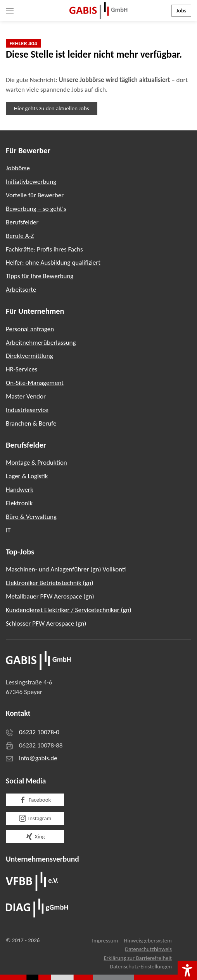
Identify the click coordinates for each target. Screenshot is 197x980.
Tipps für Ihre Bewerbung (40, 276)
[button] (10, 11)
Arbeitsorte (21, 290)
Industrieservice (27, 410)
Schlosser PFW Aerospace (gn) (46, 623)
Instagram (35, 818)
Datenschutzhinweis (148, 949)
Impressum (105, 941)
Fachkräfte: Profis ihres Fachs (44, 249)
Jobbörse (18, 168)
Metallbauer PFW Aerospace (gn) (50, 596)
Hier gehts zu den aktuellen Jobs (52, 108)
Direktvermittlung (29, 356)
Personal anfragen (30, 329)
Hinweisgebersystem (148, 941)
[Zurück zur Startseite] (98, 11)
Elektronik (19, 503)
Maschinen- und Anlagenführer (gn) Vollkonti (66, 569)
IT (8, 530)
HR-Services (22, 369)
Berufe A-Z (20, 236)
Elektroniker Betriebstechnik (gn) (50, 583)
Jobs (181, 10)
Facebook (35, 800)
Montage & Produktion (36, 463)
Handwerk (20, 490)
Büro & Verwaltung (31, 517)
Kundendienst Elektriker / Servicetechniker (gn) (69, 610)
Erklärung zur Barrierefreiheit (138, 958)
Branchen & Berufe (31, 423)
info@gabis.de (38, 758)
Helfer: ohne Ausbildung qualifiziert (53, 263)
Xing (35, 836)
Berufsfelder (22, 222)
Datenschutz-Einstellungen (141, 966)
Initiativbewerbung (31, 182)
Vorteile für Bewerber (35, 195)
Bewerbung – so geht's (36, 209)
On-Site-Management (35, 383)
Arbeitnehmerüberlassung (41, 343)
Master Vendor (26, 396)
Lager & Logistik (27, 476)
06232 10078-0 (39, 732)
